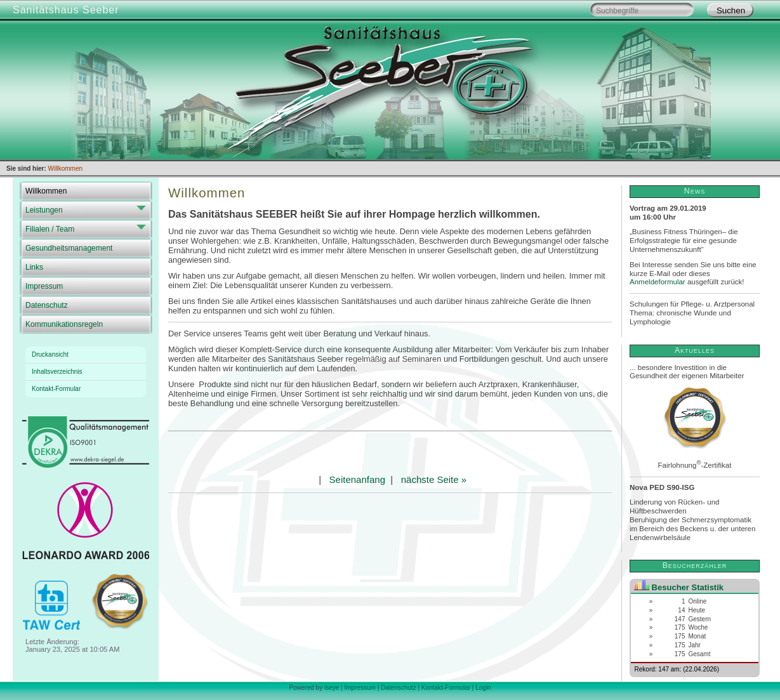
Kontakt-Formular (56, 389)
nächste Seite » (434, 479)
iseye (332, 688)
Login (483, 688)
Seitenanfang (357, 479)
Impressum (44, 286)
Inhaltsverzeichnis (57, 372)
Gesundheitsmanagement (69, 248)
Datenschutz (47, 305)
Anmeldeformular (658, 282)
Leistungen (44, 210)
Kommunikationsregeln (64, 324)
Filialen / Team (50, 229)
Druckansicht (50, 354)
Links (34, 267)
